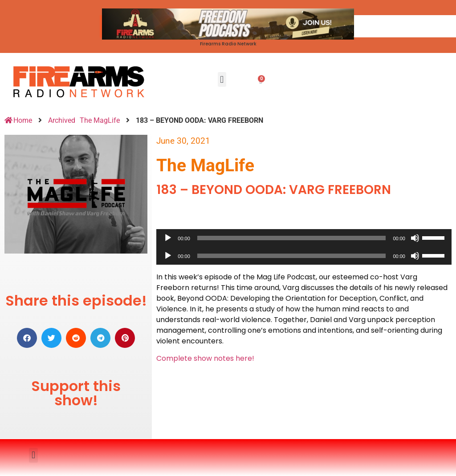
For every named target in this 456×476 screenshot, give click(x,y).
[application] (304, 238)
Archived (62, 120)
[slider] (292, 238)
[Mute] (415, 238)
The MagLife (100, 120)
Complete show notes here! (205, 358)
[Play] (168, 238)
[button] (222, 79)
